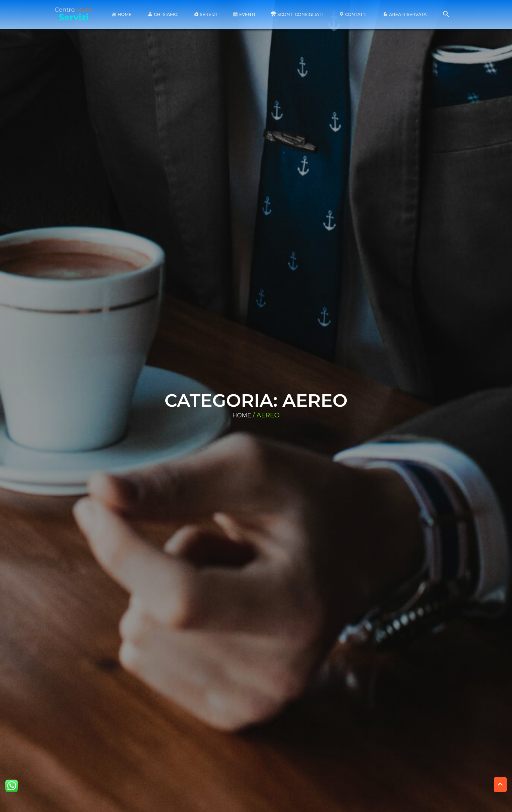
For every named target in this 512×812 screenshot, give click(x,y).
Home (242, 415)
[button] (446, 16)
